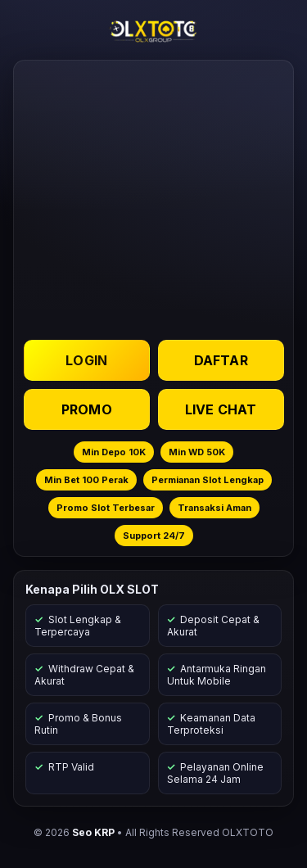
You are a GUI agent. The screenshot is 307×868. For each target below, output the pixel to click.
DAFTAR (220, 360)
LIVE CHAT (220, 409)
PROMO (87, 409)
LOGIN (86, 360)
